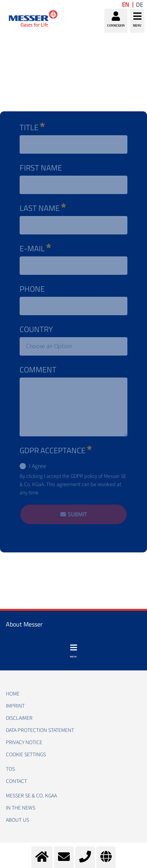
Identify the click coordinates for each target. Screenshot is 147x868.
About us (17, 820)
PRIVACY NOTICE (24, 743)
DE (140, 5)
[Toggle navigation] (73, 651)
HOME (13, 694)
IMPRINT (15, 706)
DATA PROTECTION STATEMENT (40, 730)
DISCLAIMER (19, 718)
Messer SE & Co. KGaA (31, 796)
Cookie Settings (26, 755)
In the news (21, 808)
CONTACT (16, 781)
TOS (10, 769)
